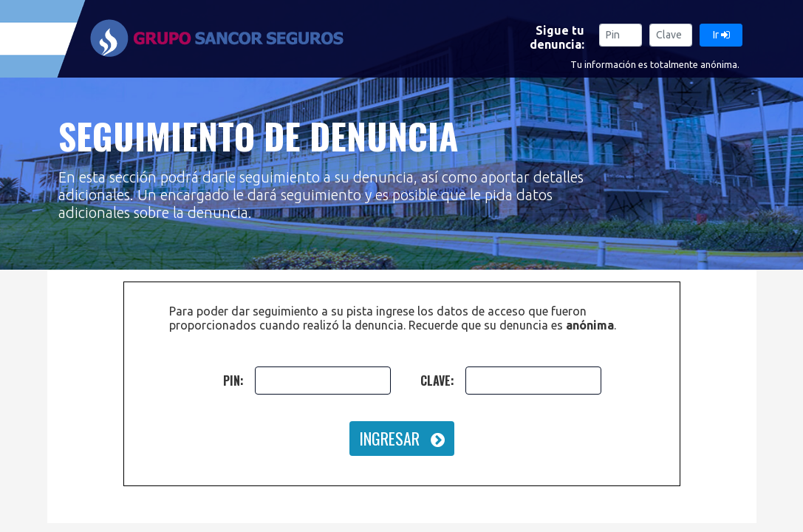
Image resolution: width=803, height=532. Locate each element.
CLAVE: (437, 381)
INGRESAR (402, 438)
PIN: (233, 381)
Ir (721, 35)
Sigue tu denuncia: (557, 37)
